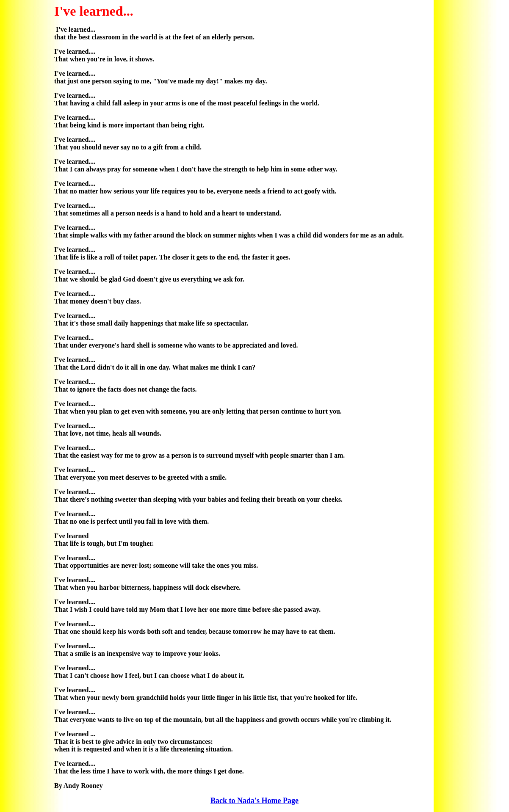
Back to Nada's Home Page (254, 801)
